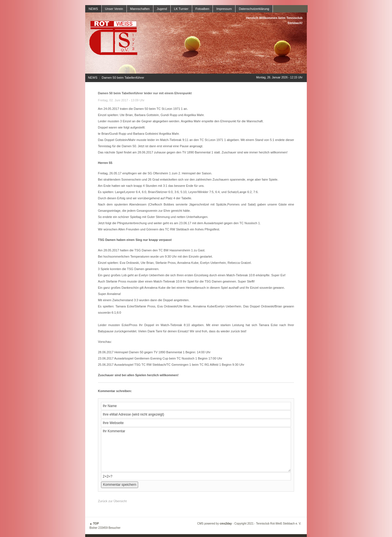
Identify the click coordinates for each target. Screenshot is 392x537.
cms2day (226, 524)
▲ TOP (94, 524)
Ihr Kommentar (196, 450)
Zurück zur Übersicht (112, 501)
